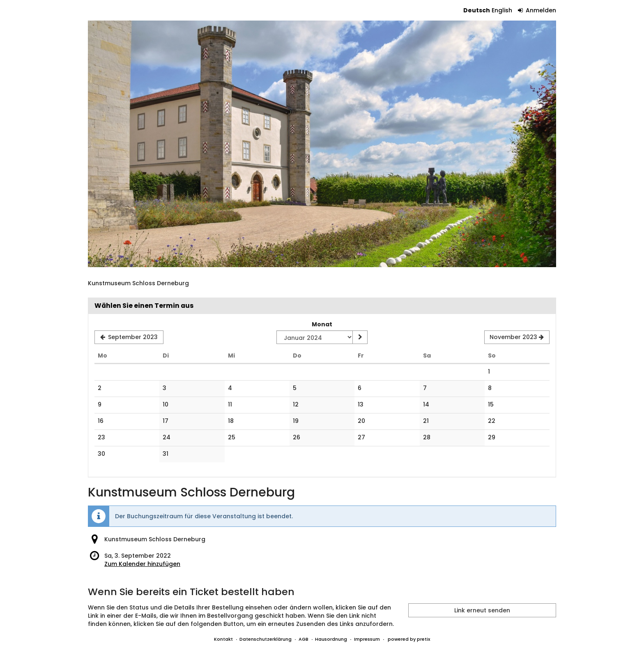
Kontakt (223, 639)
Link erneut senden (482, 610)
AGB (304, 639)
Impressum (367, 639)
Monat (322, 324)
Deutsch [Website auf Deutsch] (477, 10)
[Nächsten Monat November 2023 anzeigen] (517, 337)
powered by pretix (409, 639)
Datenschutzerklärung (266, 639)
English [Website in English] (502, 10)
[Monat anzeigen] (360, 337)
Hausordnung (331, 639)
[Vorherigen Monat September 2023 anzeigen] (129, 337)
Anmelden (537, 10)
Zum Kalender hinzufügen (142, 564)
